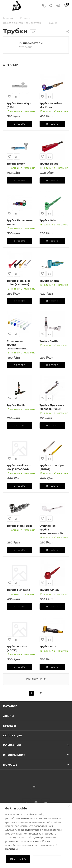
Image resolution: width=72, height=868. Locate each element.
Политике (11, 849)
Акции (9, 716)
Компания (12, 745)
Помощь (10, 765)
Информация (14, 755)
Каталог (10, 706)
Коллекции (13, 735)
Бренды (10, 726)
